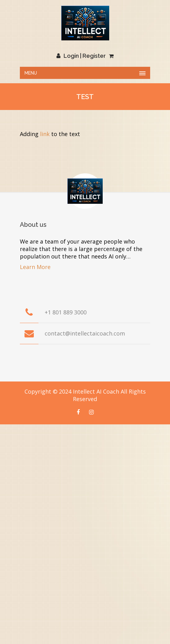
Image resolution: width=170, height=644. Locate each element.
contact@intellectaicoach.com (85, 333)
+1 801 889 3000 (66, 312)
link (45, 134)
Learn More (35, 267)
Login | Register (81, 56)
